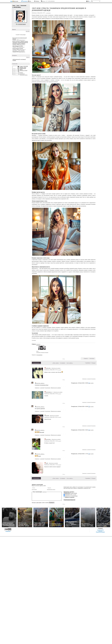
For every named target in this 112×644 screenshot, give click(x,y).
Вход (30, 1)
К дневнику (63, 363)
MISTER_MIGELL (40, 345)
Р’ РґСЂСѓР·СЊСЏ (22, 24)
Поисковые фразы (24, 75)
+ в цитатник (48, 13)
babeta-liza (48, 368)
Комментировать (36, 363)
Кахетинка (48, 439)
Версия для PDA (100, 530)
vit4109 (47, 416)
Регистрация (25, 1)
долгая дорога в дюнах (18, 48)
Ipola (47, 463)
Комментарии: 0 (22, 40)
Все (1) (28, 57)
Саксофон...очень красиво (18, 51)
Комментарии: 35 (22, 52)
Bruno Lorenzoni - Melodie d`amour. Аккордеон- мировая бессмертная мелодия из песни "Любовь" (20, 42)
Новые (94, 363)
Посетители (22, 74)
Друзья (18, 5)
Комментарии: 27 (22, 49)
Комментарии (23, 5)
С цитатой (89, 379)
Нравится (86, 358)
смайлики (45, 492)
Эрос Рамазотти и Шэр (18, 46)
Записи (14, 5)
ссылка (59, 370)
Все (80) (28, 31)
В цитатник (93, 379)
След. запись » (70, 363)
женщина (38, 344)
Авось (44, 1)
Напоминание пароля (51, 489)
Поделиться (92, 358)
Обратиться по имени (56, 388)
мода (37, 351)
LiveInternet (15, 1)
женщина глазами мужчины (42, 352)
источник (34, 340)
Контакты (100, 531)
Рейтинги (37, 1)
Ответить (84, 379)
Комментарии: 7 (22, 47)
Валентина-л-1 (49, 392)
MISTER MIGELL (13, 7)
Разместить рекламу (100, 532)
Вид (89, 2)
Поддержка (87, 1)
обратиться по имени (56, 368)
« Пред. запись (56, 363)
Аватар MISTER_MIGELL (20, 16)
